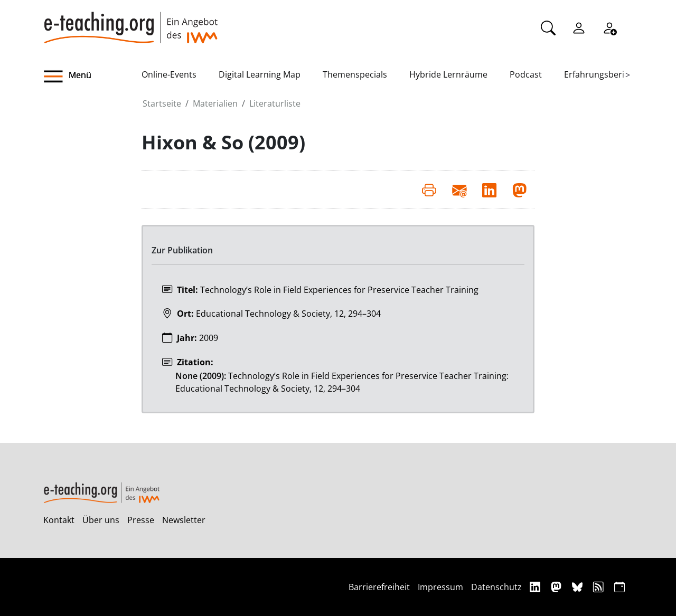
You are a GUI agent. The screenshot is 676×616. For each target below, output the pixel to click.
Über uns (101, 520)
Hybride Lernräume (448, 74)
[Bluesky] (579, 587)
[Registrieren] (609, 27)
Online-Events (169, 74)
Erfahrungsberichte (603, 74)
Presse (141, 520)
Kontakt (59, 520)
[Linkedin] (536, 587)
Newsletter (184, 520)
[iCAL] (619, 587)
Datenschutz (496, 587)
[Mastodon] (557, 587)
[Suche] (548, 27)
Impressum (440, 587)
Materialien (215, 103)
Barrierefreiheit (379, 587)
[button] (92, 77)
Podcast (526, 74)
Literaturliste (275, 103)
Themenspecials (355, 74)
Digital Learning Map (260, 74)
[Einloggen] (579, 27)
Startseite (162, 103)
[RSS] (600, 587)
